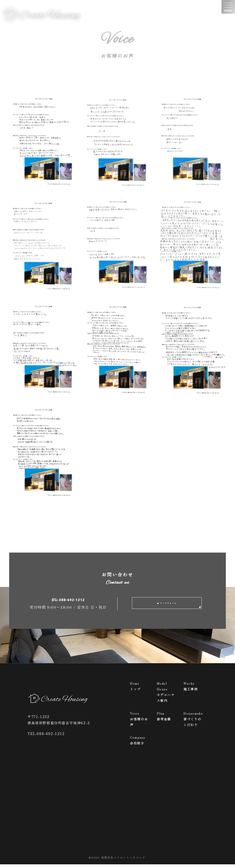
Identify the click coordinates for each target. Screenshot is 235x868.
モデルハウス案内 (167, 695)
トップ (140, 690)
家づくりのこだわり (193, 722)
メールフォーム (169, 605)
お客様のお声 (140, 722)
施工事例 (193, 690)
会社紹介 (140, 744)
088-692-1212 (72, 602)
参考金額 (167, 720)
